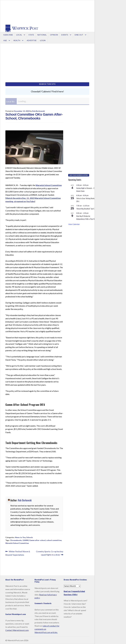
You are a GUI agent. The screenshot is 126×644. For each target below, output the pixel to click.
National (42, 35)
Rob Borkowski (39, 111)
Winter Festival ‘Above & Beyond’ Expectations (18, 553)
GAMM (26, 540)
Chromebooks (16, 540)
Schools (30, 537)
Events (65, 35)
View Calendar (74, 224)
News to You (20, 537)
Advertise (32, 40)
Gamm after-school (37, 540)
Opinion (54, 35)
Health (17, 40)
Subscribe (8, 35)
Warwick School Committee (49, 185)
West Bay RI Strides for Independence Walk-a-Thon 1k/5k (87, 217)
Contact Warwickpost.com (17, 630)
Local (19, 35)
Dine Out (79, 35)
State (31, 35)
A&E (5, 40)
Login (43, 40)
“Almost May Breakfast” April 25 (86, 209)
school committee (54, 540)
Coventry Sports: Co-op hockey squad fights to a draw (50, 553)
